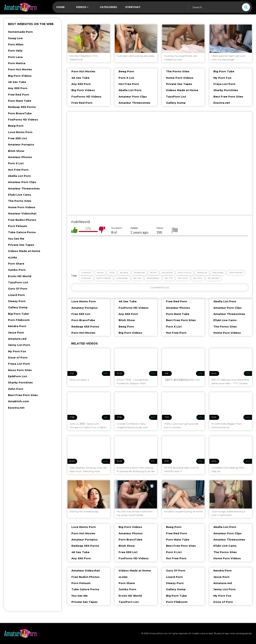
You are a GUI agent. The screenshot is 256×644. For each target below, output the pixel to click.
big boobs (213, 278)
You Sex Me (16, 239)
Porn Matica (17, 63)
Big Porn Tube (18, 314)
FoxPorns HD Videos (23, 120)
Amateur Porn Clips (22, 182)
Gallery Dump (18, 307)
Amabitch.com (18, 401)
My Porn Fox (17, 351)
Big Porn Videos (20, 76)
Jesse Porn (16, 333)
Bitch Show (16, 151)
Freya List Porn (19, 364)
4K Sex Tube (17, 82)
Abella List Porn (19, 176)
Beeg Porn (16, 126)
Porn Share (16, 264)
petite (153, 273)
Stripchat (133, 7)
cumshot (86, 273)
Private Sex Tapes (21, 245)
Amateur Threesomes (24, 189)
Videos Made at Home (24, 251)
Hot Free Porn (18, 170)
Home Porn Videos (22, 207)
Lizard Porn (16, 295)
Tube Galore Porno (22, 232)
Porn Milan (16, 44)
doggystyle (185, 273)
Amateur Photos (20, 157)
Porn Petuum (18, 226)
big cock (183, 278)
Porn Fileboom (19, 320)
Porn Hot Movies (20, 69)
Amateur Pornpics (21, 145)
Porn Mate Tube (20, 101)
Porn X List (16, 163)
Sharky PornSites (20, 383)
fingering (218, 273)
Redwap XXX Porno (22, 107)
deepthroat (236, 273)
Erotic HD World (20, 276)
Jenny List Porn (19, 345)
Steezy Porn (17, 301)
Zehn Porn (16, 389)
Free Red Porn (18, 95)
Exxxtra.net (16, 408)
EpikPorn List (17, 376)
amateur (202, 273)
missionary (153, 278)
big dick (198, 278)
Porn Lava (15, 57)
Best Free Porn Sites (23, 395)
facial (100, 273)
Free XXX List (17, 138)
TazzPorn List (18, 282)
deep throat (104, 278)
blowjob (167, 273)
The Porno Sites (20, 201)
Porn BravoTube (20, 113)
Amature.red (17, 339)
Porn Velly (15, 51)
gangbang (122, 278)
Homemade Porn (20, 32)
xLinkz (12, 257)
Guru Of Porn (18, 289)
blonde (124, 273)
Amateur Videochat (22, 214)
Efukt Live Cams (20, 195)
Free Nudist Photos (22, 220)
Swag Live (15, 38)
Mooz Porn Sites (20, 370)
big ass (137, 278)
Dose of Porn (18, 358)
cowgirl (86, 278)
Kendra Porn (17, 326)
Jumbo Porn (17, 270)
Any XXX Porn (18, 88)
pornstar (139, 273)
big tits (169, 278)
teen (112, 273)
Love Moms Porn (20, 132)
